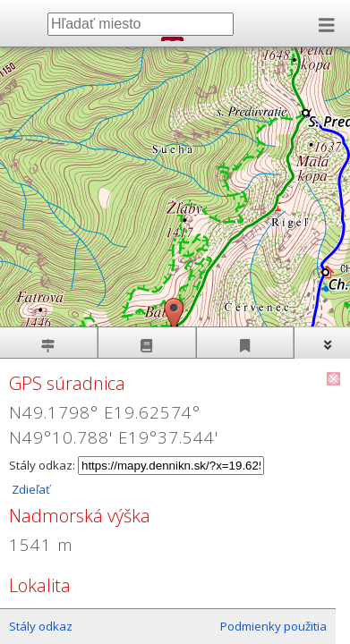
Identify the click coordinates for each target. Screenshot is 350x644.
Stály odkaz (41, 626)
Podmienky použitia (273, 626)
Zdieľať (30, 489)
